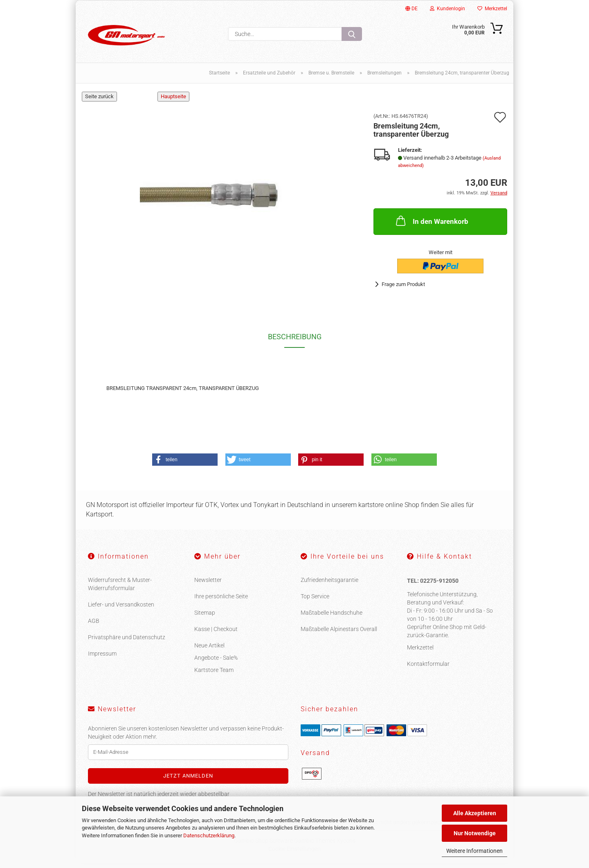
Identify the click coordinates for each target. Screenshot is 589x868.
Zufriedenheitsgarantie (329, 584)
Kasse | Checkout (216, 634)
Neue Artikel (209, 650)
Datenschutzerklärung (209, 835)
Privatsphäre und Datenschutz (127, 642)
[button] (185, 464)
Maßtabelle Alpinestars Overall (339, 634)
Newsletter (208, 584)
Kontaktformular (428, 669)
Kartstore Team (214, 674)
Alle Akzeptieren (475, 813)
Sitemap (205, 617)
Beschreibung (295, 341)
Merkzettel (492, 9)
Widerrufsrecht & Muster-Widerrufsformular (120, 588)
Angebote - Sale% (216, 662)
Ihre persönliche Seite (221, 601)
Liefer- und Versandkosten (121, 609)
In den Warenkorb (431, 225)
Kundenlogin (447, 9)
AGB (94, 625)
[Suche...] (352, 34)
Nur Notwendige (475, 833)
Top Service (315, 601)
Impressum (102, 658)
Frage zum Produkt (403, 289)
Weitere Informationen (474, 851)
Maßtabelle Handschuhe (332, 617)
